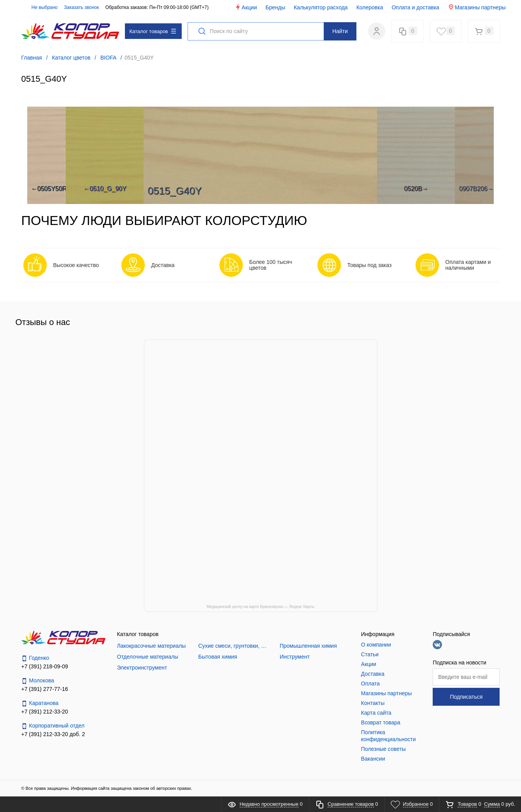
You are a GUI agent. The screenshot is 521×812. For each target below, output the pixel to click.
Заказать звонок (81, 7)
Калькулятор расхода (321, 7)
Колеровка (370, 7)
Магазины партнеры (477, 7)
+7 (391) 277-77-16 (45, 689)
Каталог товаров (153, 31)
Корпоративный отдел (53, 726)
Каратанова (40, 703)
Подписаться (466, 697)
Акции (246, 7)
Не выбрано (40, 7)
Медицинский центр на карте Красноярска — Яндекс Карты (260, 607)
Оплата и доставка (415, 7)
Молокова (38, 681)
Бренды (275, 7)
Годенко (35, 658)
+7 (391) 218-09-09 (45, 666)
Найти (340, 31)
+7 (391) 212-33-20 (45, 712)
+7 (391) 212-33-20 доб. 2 (53, 734)
